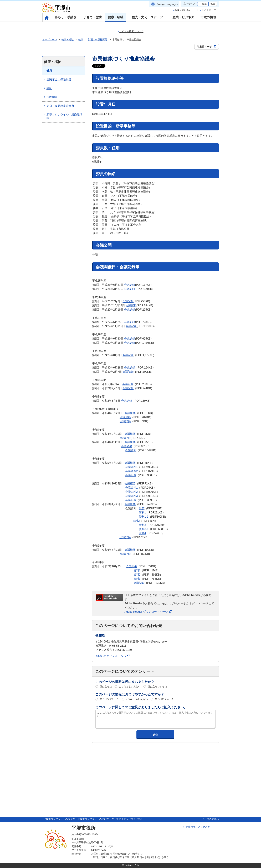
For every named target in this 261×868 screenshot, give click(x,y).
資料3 (143, 525)
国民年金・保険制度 (59, 79)
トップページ (50, 40)
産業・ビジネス (183, 17)
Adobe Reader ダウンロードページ (148, 612)
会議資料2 (132, 471)
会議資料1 (132, 467)
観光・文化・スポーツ (147, 17)
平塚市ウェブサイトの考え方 (59, 819)
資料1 (143, 513)
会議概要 (130, 413)
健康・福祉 (116, 17)
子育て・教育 (93, 17)
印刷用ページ (207, 47)
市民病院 (52, 97)
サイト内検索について (131, 31)
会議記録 (130, 285)
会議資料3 (132, 496)
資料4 (143, 533)
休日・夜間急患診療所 (60, 106)
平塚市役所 (84, 828)
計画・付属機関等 (98, 40)
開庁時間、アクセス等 (198, 827)
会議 (124, 446)
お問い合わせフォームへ (113, 656)
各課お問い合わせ (184, 10)
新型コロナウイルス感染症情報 (64, 116)
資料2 (136, 521)
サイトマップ (209, 10)
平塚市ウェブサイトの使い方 (93, 819)
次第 (142, 508)
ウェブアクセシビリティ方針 (127, 819)
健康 (81, 40)
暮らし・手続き (66, 17)
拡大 (213, 4)
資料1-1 (144, 517)
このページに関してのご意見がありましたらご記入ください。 (141, 707)
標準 (204, 4)
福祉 (49, 88)
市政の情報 (208, 17)
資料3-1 (144, 529)
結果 (129, 446)
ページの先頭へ (210, 819)
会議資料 (125, 417)
